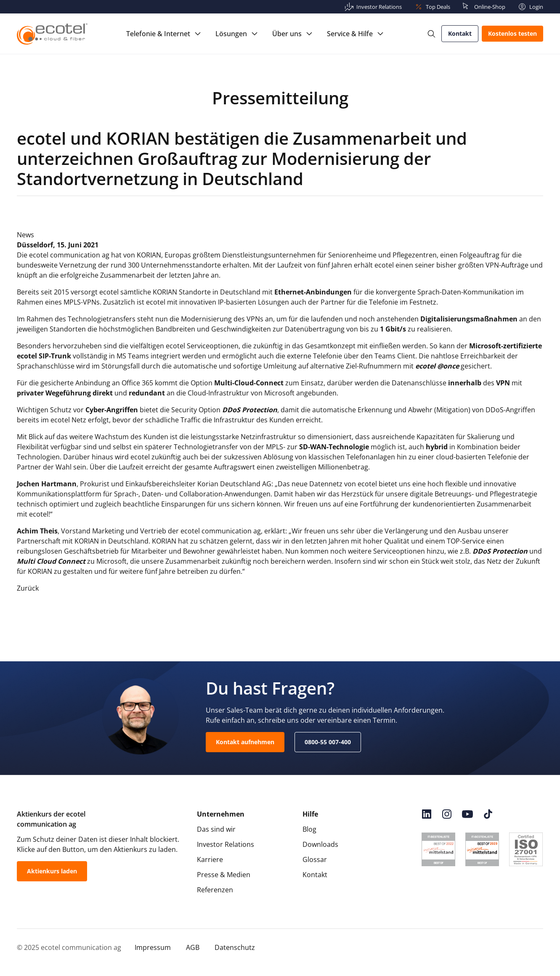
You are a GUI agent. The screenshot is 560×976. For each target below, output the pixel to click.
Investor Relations (226, 844)
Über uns (287, 34)
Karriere (210, 859)
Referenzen (215, 890)
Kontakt (460, 33)
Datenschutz (235, 947)
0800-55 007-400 (328, 742)
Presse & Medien (224, 875)
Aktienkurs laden (52, 871)
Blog (309, 829)
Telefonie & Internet (158, 34)
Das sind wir (216, 829)
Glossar (315, 859)
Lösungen (231, 34)
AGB (193, 947)
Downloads (320, 844)
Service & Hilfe (350, 34)
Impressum (153, 947)
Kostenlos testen (512, 33)
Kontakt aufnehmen (245, 742)
